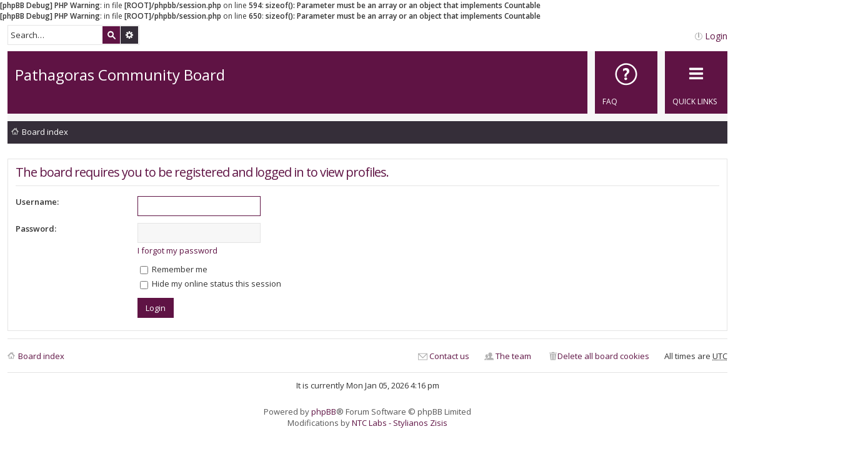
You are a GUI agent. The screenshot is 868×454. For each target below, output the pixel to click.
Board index (45, 132)
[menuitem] (626, 82)
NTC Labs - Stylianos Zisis (400, 423)
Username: (37, 202)
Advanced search (129, 35)
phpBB (324, 412)
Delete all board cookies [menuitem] (603, 356)
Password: (36, 229)
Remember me (174, 269)
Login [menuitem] (716, 36)
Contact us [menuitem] (449, 356)
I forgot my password (177, 250)
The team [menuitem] (513, 356)
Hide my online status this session (211, 284)
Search (111, 35)
